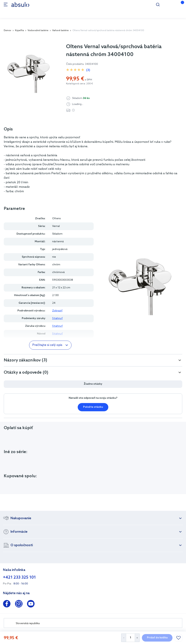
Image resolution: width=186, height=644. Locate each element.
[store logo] (20, 4)
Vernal (56, 226)
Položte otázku (93, 407)
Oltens (56, 219)
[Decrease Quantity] (124, 638)
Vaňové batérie (60, 31)
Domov (8, 31)
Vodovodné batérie (38, 31)
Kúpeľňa (19, 31)
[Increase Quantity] (137, 638)
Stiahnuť (57, 318)
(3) (88, 70)
